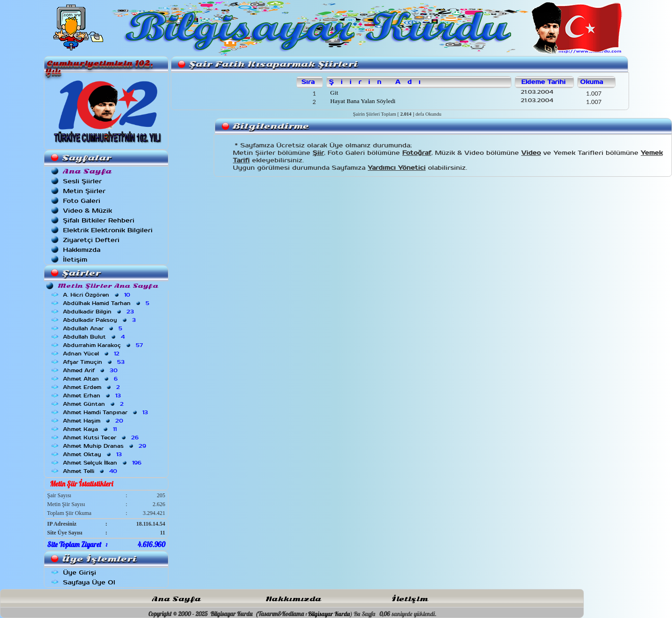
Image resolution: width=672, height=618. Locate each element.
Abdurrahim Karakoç (104, 345)
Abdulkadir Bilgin (99, 312)
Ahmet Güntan (94, 404)
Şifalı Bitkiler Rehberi (99, 220)
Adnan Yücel (92, 354)
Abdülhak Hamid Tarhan (107, 303)
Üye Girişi (80, 573)
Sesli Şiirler (82, 181)
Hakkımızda (82, 250)
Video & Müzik (87, 211)
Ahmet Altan (91, 379)
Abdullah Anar (94, 328)
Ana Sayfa (176, 599)
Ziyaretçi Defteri (91, 240)
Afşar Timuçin (95, 362)
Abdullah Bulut (95, 337)
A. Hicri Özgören (98, 295)
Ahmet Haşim (94, 421)
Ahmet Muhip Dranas (105, 446)
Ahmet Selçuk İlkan (103, 463)
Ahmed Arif (91, 370)
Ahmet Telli (91, 471)
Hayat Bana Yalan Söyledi (362, 101)
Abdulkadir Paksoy (100, 320)
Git (333, 93)
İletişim (75, 260)
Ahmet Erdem (92, 387)
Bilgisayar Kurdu (329, 614)
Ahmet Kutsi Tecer (102, 437)
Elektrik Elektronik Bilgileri (108, 230)
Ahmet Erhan (93, 396)
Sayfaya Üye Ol (89, 582)
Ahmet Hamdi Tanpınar (106, 412)
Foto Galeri (82, 201)
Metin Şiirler (84, 191)
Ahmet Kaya (91, 429)
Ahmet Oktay (93, 454)
